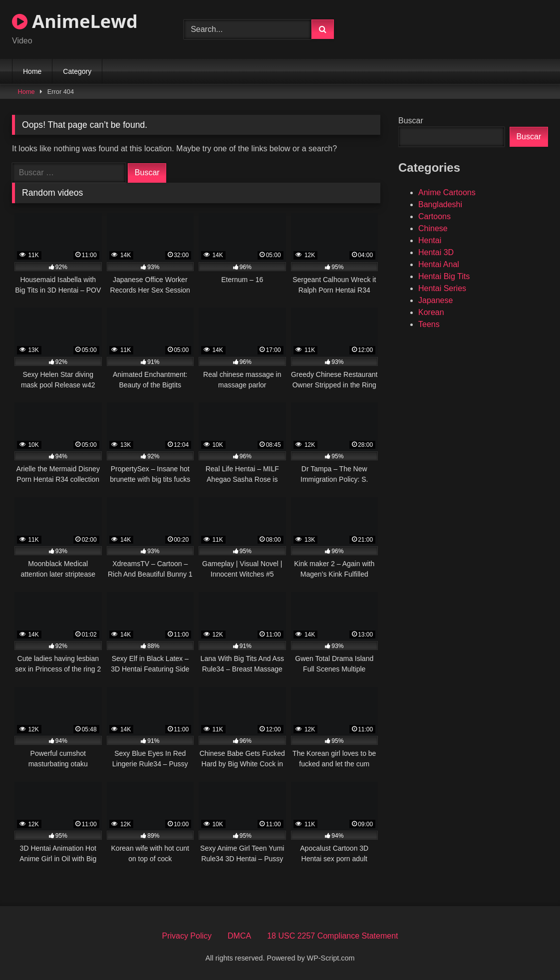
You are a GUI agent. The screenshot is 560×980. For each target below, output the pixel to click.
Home (32, 71)
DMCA (239, 936)
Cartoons (434, 216)
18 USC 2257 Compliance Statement (332, 936)
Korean (431, 312)
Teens (429, 324)
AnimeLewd (75, 21)
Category (77, 71)
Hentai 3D (436, 252)
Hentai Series (442, 288)
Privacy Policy (187, 936)
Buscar (411, 121)
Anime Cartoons (447, 192)
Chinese (433, 228)
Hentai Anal (439, 264)
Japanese (435, 300)
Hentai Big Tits (444, 276)
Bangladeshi (440, 204)
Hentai (430, 240)
